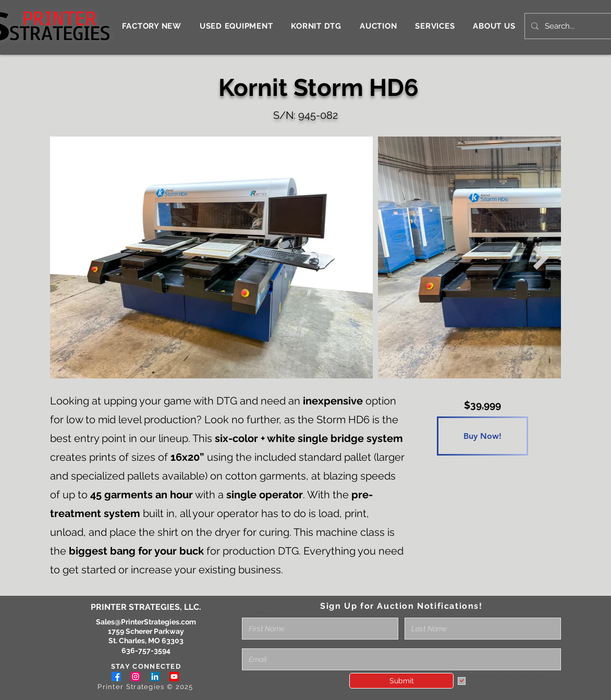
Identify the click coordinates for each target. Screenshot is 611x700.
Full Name (260, 614)
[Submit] (401, 681)
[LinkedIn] (155, 677)
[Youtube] (174, 677)
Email (252, 645)
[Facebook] (116, 677)
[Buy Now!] (482, 436)
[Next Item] (541, 257)
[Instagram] (136, 677)
